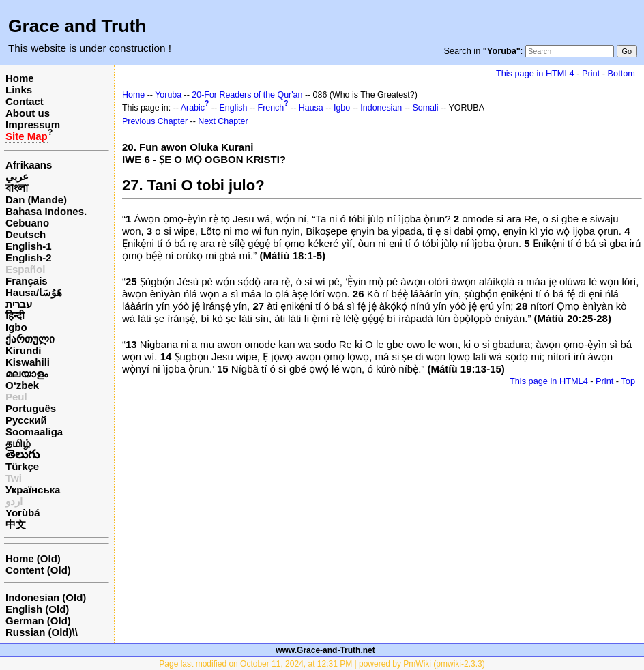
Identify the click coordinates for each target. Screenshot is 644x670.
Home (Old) (33, 558)
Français (27, 281)
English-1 (29, 246)
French (271, 108)
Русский (26, 420)
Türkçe (22, 466)
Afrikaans (29, 165)
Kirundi (24, 350)
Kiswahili (28, 362)
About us (28, 113)
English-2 (29, 258)
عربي (17, 176)
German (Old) (38, 621)
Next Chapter (223, 121)
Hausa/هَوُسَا (34, 292)
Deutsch (26, 234)
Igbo (16, 327)
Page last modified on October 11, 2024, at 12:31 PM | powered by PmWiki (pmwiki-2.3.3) (322, 664)
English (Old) (37, 609)
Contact (25, 101)
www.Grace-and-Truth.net (325, 650)
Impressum (33, 125)
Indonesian (381, 108)
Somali (425, 108)
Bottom (621, 73)
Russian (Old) (39, 632)
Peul (16, 397)
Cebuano (27, 223)
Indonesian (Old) (46, 597)
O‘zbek (22, 385)
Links (19, 90)
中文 (16, 524)
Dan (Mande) (36, 200)
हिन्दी (15, 316)
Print (591, 73)
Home (20, 78)
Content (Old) (38, 570)
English (234, 108)
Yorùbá (23, 513)
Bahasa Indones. (46, 211)
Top (628, 381)
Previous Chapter (155, 121)
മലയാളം (27, 374)
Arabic (193, 108)
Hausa (311, 108)
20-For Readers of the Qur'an (247, 95)
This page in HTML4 (535, 73)
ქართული (30, 339)
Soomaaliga (34, 432)
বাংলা (17, 188)
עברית (19, 304)
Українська (33, 490)
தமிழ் (18, 443)
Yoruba (168, 95)
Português (31, 408)
